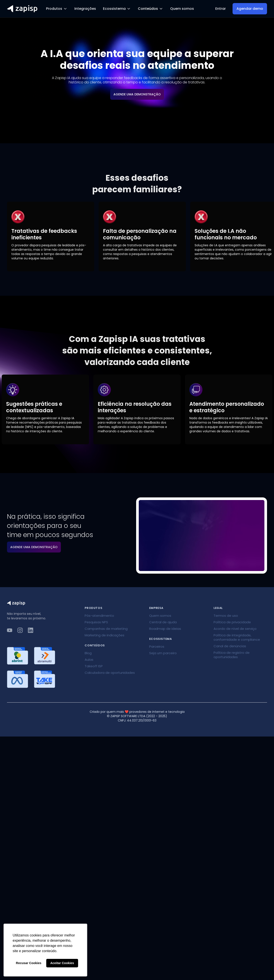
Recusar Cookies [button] (29, 963)
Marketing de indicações (104, 635)
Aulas (89, 660)
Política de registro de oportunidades (232, 655)
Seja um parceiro (163, 653)
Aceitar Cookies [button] (62, 963)
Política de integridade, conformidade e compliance (237, 637)
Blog (88, 653)
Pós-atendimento (99, 616)
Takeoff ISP (94, 666)
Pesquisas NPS (96, 622)
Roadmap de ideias (165, 629)
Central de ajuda (163, 622)
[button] (57, 9)
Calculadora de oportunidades (110, 673)
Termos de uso (226, 616)
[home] (22, 9)
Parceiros (157, 646)
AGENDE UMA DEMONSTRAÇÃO (137, 94)
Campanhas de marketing (106, 629)
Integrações (85, 9)
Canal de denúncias (230, 646)
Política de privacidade (232, 622)
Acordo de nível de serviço (235, 629)
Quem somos (182, 9)
